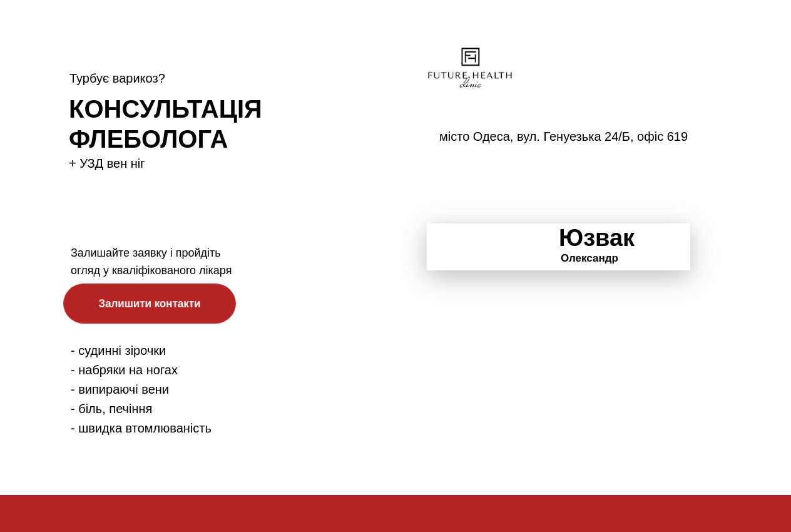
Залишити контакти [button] (150, 303)
